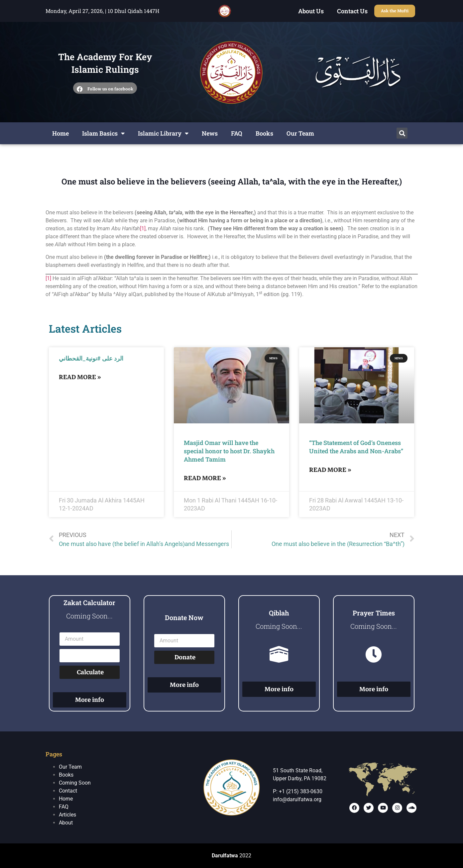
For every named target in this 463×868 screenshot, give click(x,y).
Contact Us (352, 11)
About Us (311, 11)
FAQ (237, 133)
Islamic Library (163, 133)
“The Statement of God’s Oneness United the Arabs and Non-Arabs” (356, 447)
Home (60, 133)
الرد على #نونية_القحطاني (91, 358)
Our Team (300, 133)
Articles (67, 815)
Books (264, 133)
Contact (68, 791)
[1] (143, 228)
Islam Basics (103, 133)
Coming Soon (75, 783)
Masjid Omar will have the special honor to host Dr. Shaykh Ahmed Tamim (229, 451)
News (210, 133)
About (66, 823)
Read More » (80, 377)
